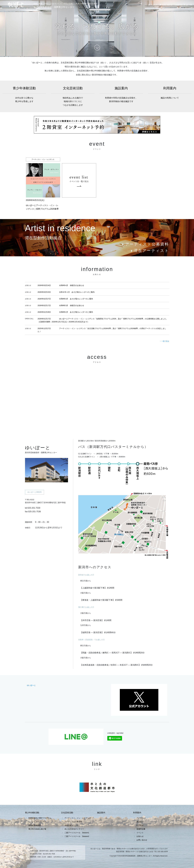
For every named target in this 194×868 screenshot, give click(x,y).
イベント (140, 833)
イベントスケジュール (37, 822)
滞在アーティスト (150, 251)
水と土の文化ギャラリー (74, 829)
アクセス (153, 5)
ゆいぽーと (31, 685)
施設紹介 (140, 822)
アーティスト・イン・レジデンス (78, 818)
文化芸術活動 (73, 97)
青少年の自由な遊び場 (37, 829)
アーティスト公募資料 (145, 244)
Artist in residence (60, 228)
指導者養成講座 (35, 825)
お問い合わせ (166, 5)
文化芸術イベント (72, 825)
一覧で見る (164, 341)
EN (191, 5)
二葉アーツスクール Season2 (77, 836)
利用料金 (140, 825)
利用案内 (170, 93)
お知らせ (140, 836)
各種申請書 (141, 829)
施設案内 (121, 95)
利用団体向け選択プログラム (40, 818)
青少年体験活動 (24, 95)
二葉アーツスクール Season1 (77, 833)
